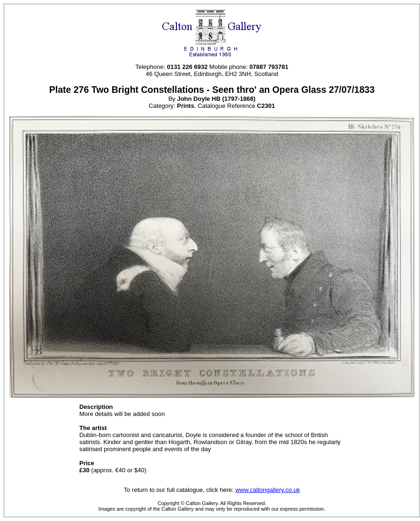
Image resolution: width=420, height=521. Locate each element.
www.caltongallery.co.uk (267, 490)
